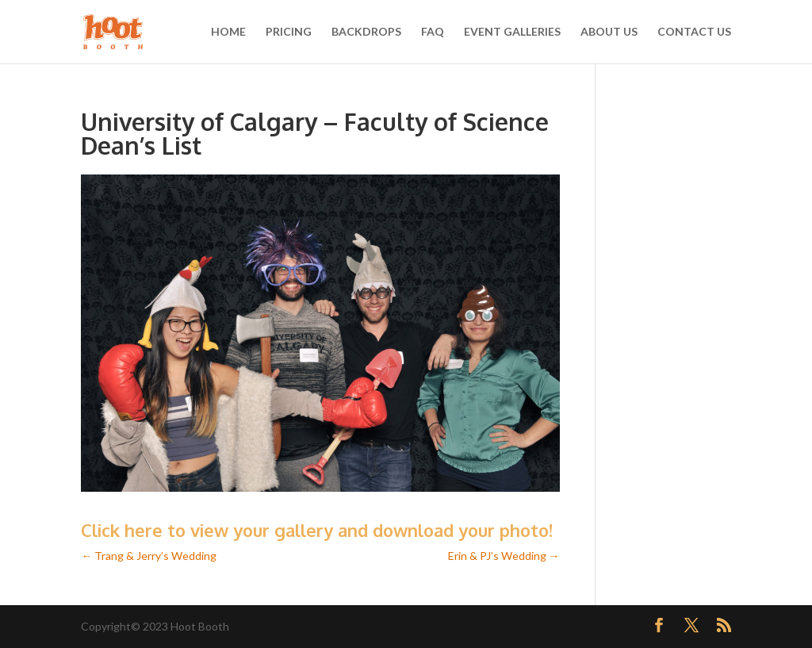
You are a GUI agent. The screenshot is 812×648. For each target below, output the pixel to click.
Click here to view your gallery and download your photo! (317, 530)
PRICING (289, 32)
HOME (228, 32)
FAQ (433, 32)
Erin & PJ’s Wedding (504, 556)
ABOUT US (609, 32)
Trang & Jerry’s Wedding (149, 556)
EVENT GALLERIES (512, 32)
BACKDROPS (366, 32)
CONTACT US (694, 32)
